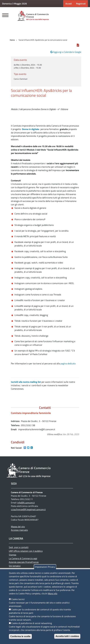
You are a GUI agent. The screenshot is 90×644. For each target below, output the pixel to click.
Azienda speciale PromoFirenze (24, 562)
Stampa (12, 555)
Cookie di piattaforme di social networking (32, 623)
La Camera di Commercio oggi (23, 558)
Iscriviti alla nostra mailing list (26, 382)
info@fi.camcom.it (26, 503)
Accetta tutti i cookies (67, 636)
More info (53, 593)
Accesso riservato (19, 530)
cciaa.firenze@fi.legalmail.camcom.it (28, 509)
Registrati (81, 4)
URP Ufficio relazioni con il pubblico (26, 551)
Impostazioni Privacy (45, 567)
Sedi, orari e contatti (19, 547)
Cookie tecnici (18, 599)
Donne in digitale (30, 129)
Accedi (69, 4)
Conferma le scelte (20, 636)
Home (12, 40)
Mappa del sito (18, 527)
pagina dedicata (68, 363)
